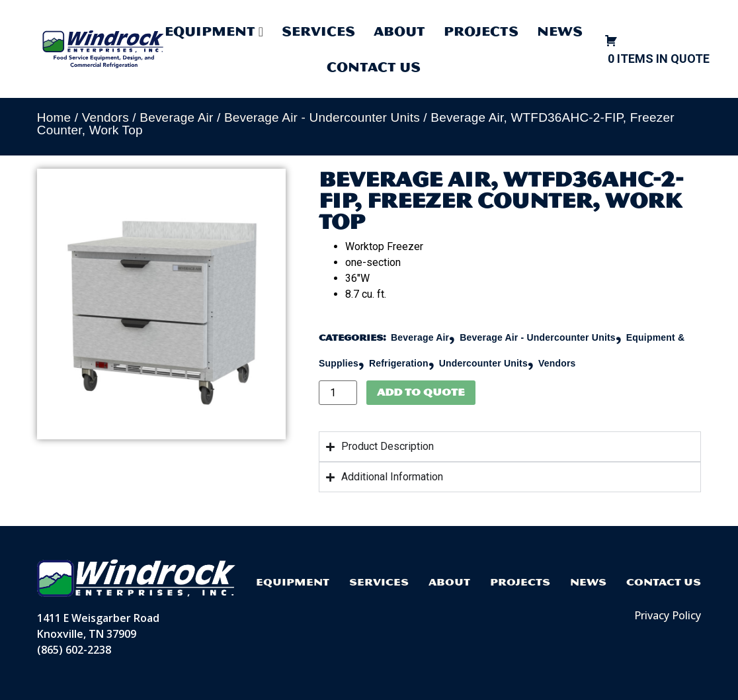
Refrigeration (399, 363)
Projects (481, 31)
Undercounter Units (483, 363)
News (560, 31)
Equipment (293, 582)
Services (318, 31)
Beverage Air (176, 117)
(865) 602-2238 (74, 650)
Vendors (105, 117)
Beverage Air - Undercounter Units (322, 117)
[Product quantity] (338, 393)
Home (54, 117)
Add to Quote (421, 392)
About (399, 31)
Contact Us (374, 67)
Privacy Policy (668, 615)
